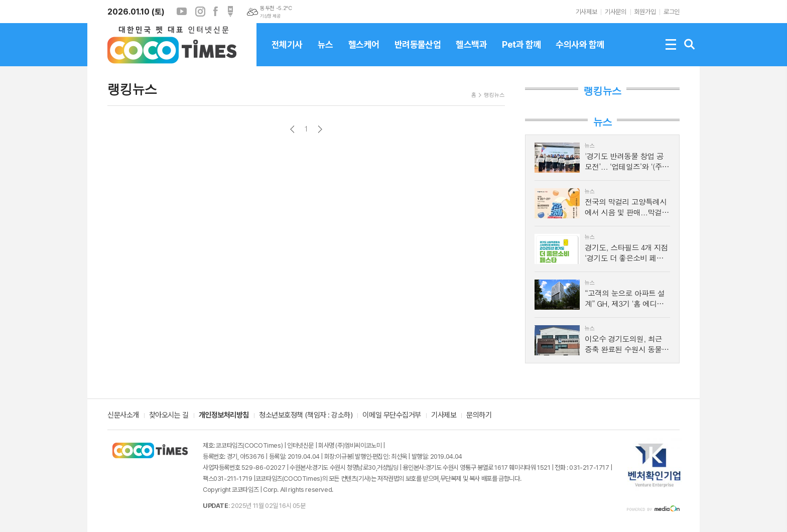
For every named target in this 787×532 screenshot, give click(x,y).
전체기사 (287, 53)
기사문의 (615, 12)
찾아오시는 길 (169, 416)
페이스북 (215, 12)
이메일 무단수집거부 (392, 416)
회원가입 (645, 12)
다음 (320, 129)
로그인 (672, 12)
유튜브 (182, 12)
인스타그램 (200, 12)
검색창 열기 (690, 45)
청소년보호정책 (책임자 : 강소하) (306, 416)
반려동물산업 (418, 53)
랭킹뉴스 (494, 95)
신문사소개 (123, 416)
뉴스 (325, 53)
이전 (292, 129)
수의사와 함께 (580, 53)
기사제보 (586, 12)
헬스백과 (471, 53)
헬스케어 (364, 53)
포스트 (230, 12)
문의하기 (479, 416)
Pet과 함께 (521, 53)
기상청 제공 (270, 16)
